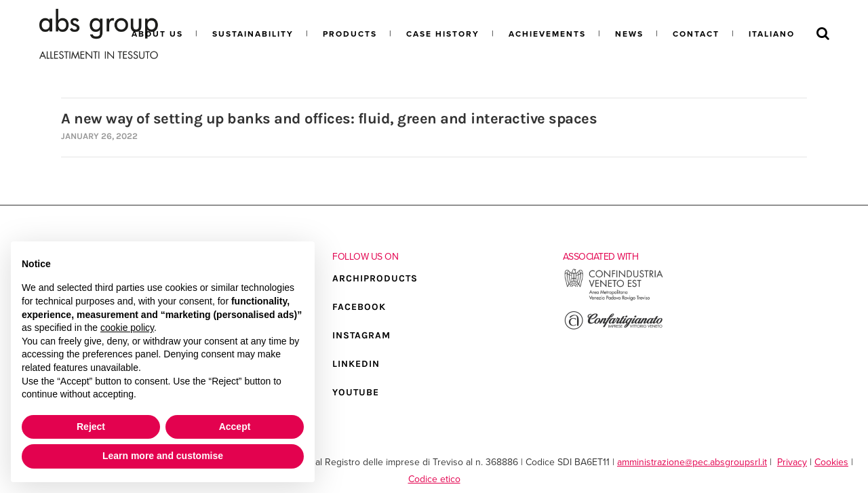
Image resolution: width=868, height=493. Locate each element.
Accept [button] (235, 427)
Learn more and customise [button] (163, 456)
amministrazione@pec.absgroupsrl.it (692, 462)
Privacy (792, 462)
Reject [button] (91, 427)
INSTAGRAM (361, 335)
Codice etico (434, 479)
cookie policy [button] (127, 328)
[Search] (823, 34)
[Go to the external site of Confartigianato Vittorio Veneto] (614, 328)
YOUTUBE (356, 392)
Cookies (831, 462)
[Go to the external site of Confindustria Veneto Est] (614, 299)
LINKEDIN (356, 364)
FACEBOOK (359, 307)
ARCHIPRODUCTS (375, 278)
